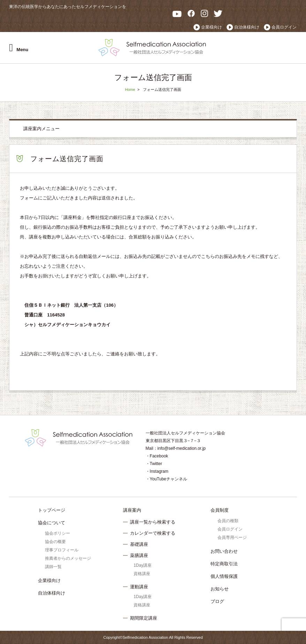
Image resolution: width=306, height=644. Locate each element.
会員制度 (220, 510)
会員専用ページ (232, 537)
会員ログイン (284, 27)
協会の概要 (55, 542)
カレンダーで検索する (153, 533)
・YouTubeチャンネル (166, 479)
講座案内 (132, 510)
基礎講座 (139, 544)
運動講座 (139, 587)
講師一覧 (53, 567)
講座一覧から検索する (153, 522)
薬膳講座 (139, 555)
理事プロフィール (62, 550)
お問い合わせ (224, 551)
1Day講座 (143, 565)
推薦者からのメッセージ (68, 558)
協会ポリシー (58, 533)
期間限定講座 (144, 618)
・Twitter (154, 464)
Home (130, 89)
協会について (52, 523)
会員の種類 (228, 521)
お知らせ (220, 589)
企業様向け (212, 27)
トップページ (52, 510)
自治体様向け (247, 27)
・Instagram (157, 471)
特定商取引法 (224, 564)
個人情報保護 (224, 576)
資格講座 (142, 574)
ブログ (217, 601)
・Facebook (157, 456)
